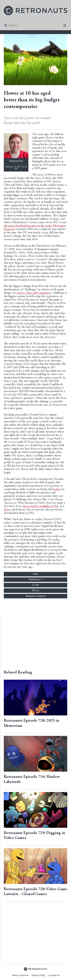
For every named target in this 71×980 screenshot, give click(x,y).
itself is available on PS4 (40, 506)
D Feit (36, 585)
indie (35, 574)
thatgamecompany (36, 596)
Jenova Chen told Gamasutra (34, 293)
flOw (7, 510)
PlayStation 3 (36, 580)
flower (36, 591)
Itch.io (57, 489)
